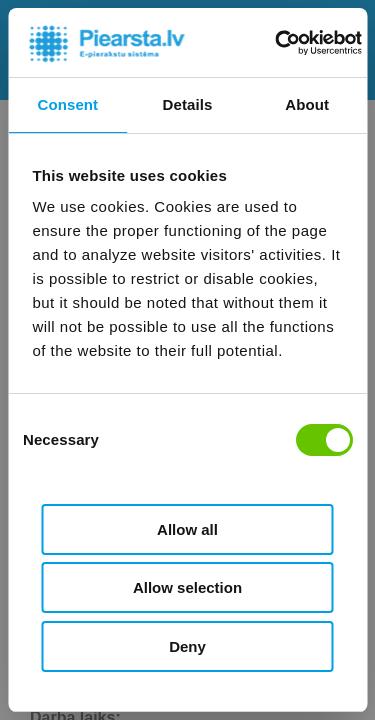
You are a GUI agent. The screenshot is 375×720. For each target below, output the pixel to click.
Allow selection (187, 587)
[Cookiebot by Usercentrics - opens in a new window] (276, 43)
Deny (187, 646)
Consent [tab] (67, 104)
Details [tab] (188, 104)
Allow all (187, 529)
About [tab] (307, 104)
